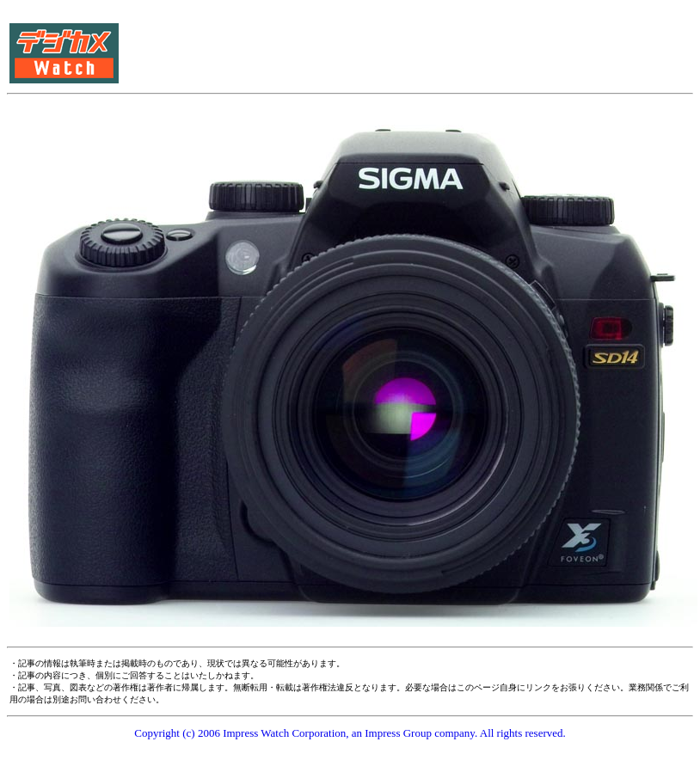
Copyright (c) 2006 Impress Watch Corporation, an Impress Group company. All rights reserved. (350, 733)
